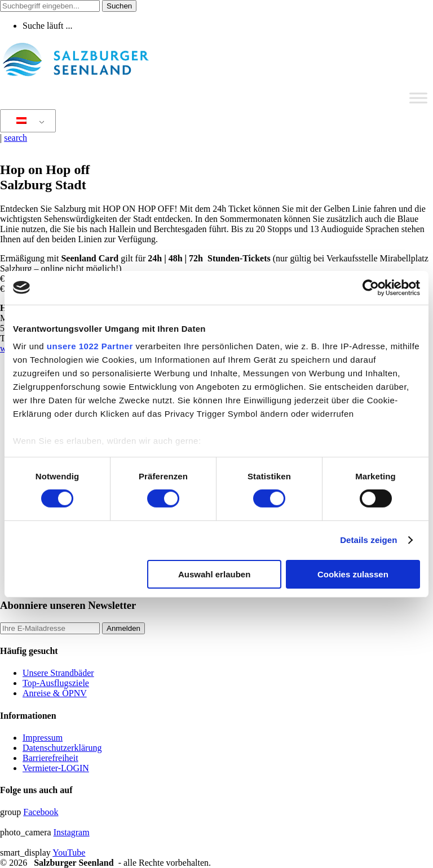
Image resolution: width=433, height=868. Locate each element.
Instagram (72, 832)
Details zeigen (368, 540)
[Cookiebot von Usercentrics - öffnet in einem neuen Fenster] (371, 287)
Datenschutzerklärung (62, 748)
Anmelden (123, 628)
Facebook (41, 812)
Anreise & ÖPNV (55, 693)
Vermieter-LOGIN (56, 768)
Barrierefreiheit (50, 758)
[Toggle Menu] (418, 98)
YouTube (69, 853)
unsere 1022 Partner (90, 346)
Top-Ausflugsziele (56, 683)
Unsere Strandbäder (58, 673)
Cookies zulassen (353, 574)
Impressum (43, 738)
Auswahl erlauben (214, 574)
